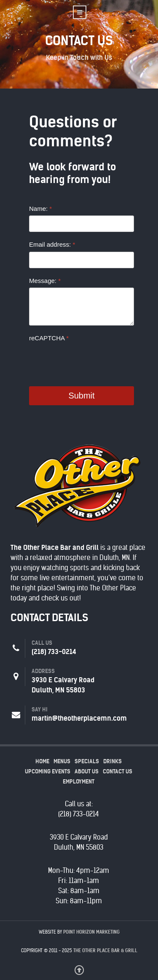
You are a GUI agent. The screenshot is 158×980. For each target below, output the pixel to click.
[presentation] (93, 361)
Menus (62, 761)
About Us (87, 771)
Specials (87, 761)
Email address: (52, 244)
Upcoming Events (48, 771)
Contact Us (118, 771)
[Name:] (82, 224)
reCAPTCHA (49, 338)
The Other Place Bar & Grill (105, 950)
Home (42, 761)
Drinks (112, 761)
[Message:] (82, 307)
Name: (40, 209)
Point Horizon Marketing (91, 932)
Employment (79, 782)
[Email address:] (82, 260)
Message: (45, 281)
